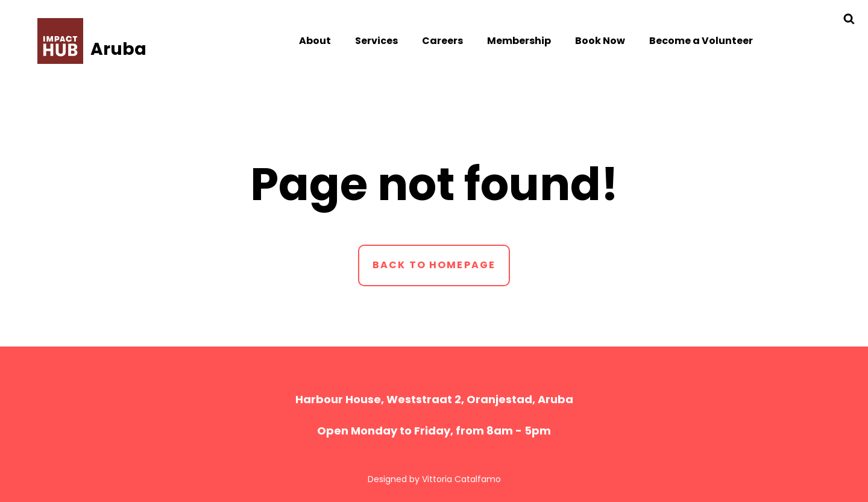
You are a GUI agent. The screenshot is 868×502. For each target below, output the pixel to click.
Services (376, 41)
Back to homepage (434, 265)
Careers (442, 41)
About (315, 41)
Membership (519, 41)
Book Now (600, 41)
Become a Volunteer (701, 41)
